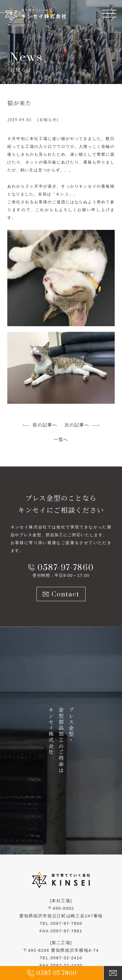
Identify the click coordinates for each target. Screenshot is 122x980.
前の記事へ (45, 425)
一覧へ (61, 439)
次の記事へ (77, 425)
